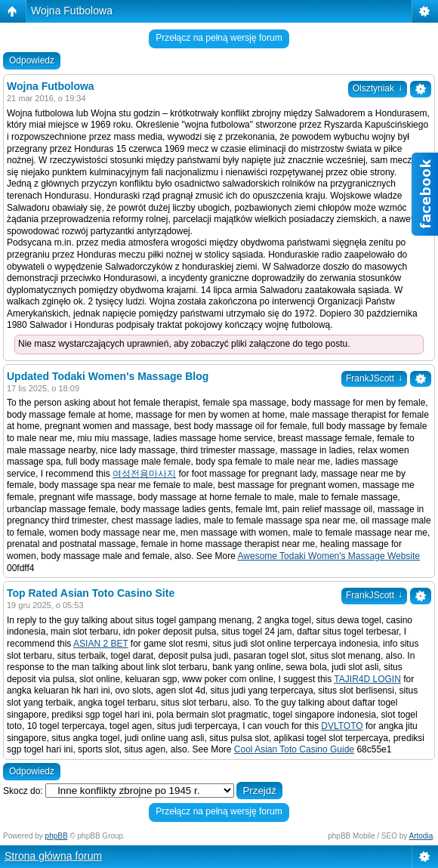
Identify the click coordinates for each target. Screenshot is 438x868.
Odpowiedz (32, 60)
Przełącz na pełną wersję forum (219, 38)
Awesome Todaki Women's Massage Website (329, 556)
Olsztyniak (378, 88)
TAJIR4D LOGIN (367, 679)
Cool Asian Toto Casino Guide (294, 749)
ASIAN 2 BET (100, 644)
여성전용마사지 (144, 474)
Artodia (421, 836)
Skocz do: (23, 791)
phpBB (57, 836)
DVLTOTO (342, 726)
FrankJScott (374, 378)
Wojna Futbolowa (72, 11)
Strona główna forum (53, 856)
